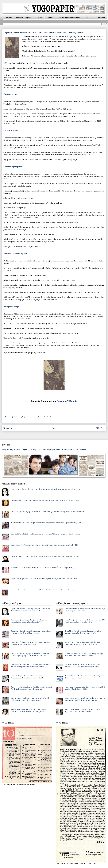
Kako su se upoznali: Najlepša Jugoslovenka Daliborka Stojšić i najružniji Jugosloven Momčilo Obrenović (48, 512)
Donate (73, 401)
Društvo (18, 417)
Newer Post (8, 428)
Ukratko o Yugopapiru (24, 18)
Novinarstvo (42, 417)
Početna (9, 18)
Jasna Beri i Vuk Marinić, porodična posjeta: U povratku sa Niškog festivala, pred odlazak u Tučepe (45, 534)
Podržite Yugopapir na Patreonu (70, 18)
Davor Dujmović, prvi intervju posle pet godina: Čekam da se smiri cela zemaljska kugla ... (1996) (45, 556)
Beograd (12, 417)
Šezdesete (51, 417)
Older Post (100, 428)
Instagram (102, 18)
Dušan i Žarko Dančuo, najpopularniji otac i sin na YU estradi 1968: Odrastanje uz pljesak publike (45, 545)
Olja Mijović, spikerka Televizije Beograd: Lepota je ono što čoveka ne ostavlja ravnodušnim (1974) (45, 489)
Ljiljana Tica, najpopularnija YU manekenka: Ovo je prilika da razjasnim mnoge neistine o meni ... (45, 579)
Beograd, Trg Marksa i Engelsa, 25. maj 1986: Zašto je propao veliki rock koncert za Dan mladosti (44, 449)
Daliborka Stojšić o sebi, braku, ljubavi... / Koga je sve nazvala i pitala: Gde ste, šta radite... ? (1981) (45, 500)
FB (87, 18)
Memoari (34, 417)
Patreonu (62, 401)
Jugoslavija (26, 417)
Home (54, 428)
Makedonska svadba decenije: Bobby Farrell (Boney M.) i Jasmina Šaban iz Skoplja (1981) (42, 567)
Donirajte (50, 18)
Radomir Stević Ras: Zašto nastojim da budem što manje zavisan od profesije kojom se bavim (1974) (46, 523)
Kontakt (39, 18)
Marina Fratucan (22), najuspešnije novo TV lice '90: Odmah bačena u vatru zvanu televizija (43, 590)
